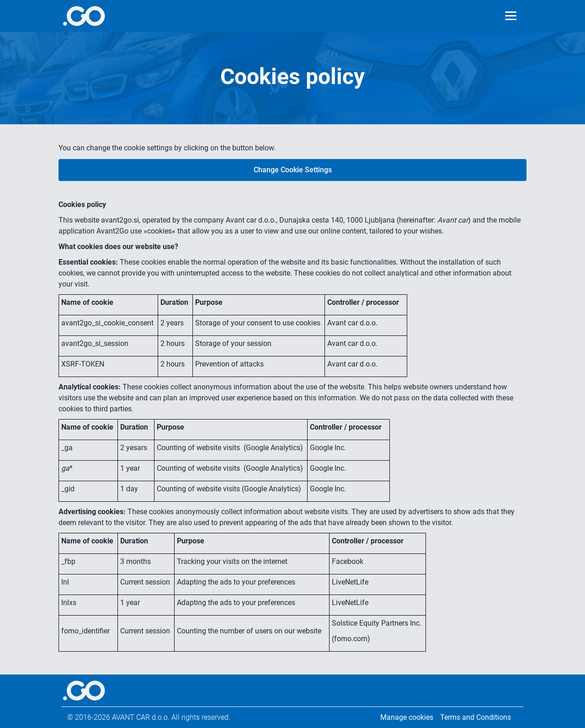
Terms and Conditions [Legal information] (476, 717)
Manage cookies (407, 717)
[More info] (84, 16)
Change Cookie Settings (293, 170)
